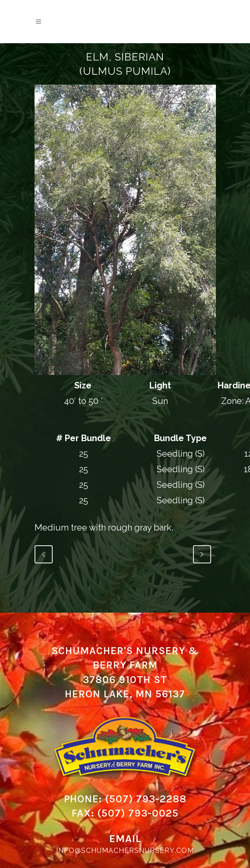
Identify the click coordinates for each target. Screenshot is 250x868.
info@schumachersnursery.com (125, 851)
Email (125, 839)
